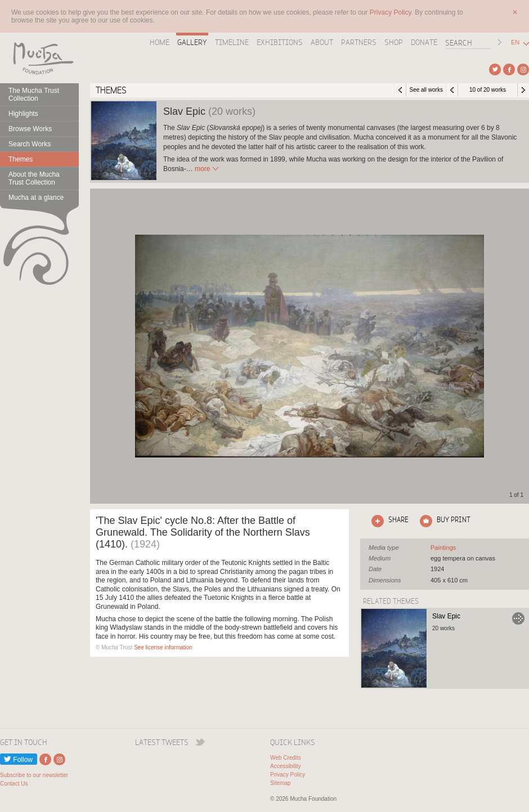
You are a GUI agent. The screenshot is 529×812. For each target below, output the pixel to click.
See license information (163, 647)
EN (515, 42)
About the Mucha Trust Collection (34, 178)
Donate (424, 42)
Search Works (30, 144)
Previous (452, 90)
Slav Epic (446, 616)
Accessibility (285, 766)
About (322, 42)
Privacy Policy (288, 775)
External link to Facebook (509, 69)
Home (160, 42)
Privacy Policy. (392, 12)
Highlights (23, 114)
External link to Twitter (495, 69)
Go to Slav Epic (518, 618)
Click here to (388, 521)
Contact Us (14, 784)
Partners (359, 42)
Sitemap (281, 783)
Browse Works (30, 129)
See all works (426, 90)
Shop (394, 42)
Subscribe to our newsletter (34, 775)
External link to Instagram (523, 69)
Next (523, 90)
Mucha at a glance (36, 198)
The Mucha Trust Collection (34, 95)
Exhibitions (280, 42)
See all (443, 548)
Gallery (192, 42)
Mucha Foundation (39, 58)
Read (202, 169)
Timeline (232, 42)
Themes (21, 159)
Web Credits (286, 758)
